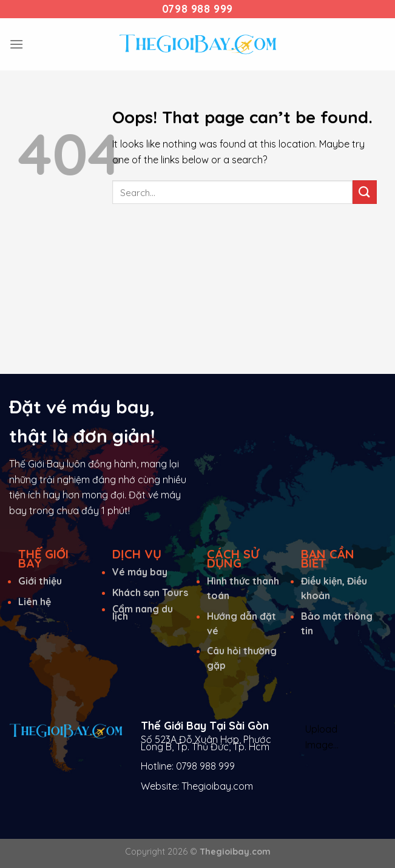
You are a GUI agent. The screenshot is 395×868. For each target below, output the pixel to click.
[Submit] (365, 192)
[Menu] (16, 44)
